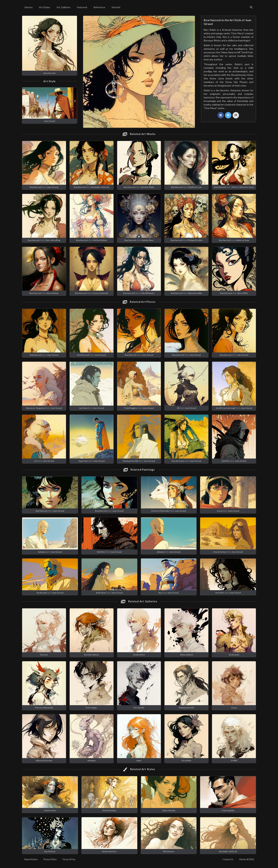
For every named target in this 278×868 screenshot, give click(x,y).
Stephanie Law (195, 187)
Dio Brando (42, 593)
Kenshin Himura (91, 655)
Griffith (234, 760)
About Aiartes (31, 859)
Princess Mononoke (160, 511)
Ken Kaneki (139, 708)
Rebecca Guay (243, 240)
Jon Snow (83, 408)
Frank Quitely (228, 810)
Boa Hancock (50, 73)
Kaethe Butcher (109, 851)
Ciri (36, 461)
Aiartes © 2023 (247, 859)
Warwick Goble (195, 293)
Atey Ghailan (53, 293)
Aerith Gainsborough (226, 408)
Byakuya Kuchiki (131, 461)
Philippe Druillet (195, 240)
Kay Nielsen (50, 851)
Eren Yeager (91, 708)
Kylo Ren (226, 461)
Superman (83, 461)
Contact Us (228, 859)
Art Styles (45, 7)
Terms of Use (69, 859)
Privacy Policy (50, 859)
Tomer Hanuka (169, 810)
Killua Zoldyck (187, 655)
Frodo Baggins (131, 408)
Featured (82, 7)
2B (178, 408)
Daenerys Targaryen (36, 408)
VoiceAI (116, 7)
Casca (220, 511)
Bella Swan (101, 593)
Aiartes (29, 7)
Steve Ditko (243, 293)
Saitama (42, 552)
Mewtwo (92, 760)
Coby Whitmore (148, 293)
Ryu (160, 593)
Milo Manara (169, 851)
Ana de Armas (178, 461)
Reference (99, 7)
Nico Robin (186, 760)
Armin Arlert (139, 655)
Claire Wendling (53, 240)
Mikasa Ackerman (44, 760)
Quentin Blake (148, 187)
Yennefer (220, 593)
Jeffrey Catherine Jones (243, 187)
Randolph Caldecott (100, 187)
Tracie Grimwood (100, 293)
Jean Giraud (49, 121)
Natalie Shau (148, 240)
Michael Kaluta (100, 240)
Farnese (44, 655)
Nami (139, 760)
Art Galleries (64, 7)
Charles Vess (50, 810)
